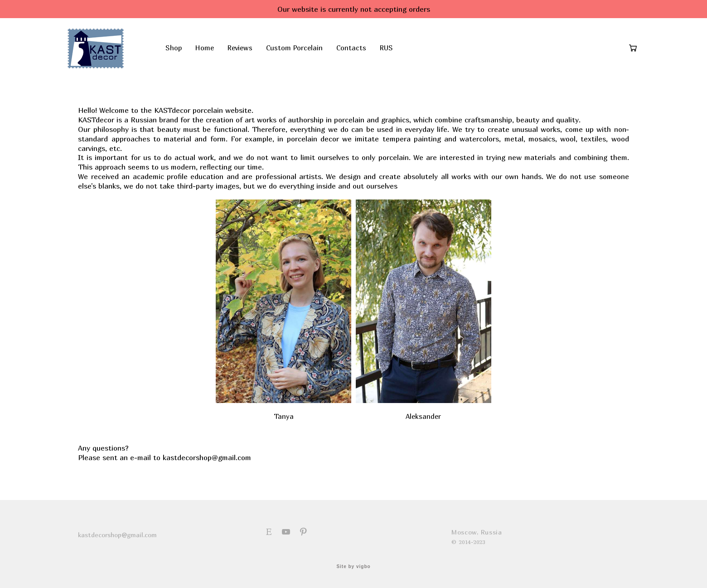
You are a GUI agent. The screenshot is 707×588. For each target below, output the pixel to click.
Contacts (363, 53)
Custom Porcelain (306, 53)
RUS (398, 53)
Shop (185, 53)
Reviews (251, 53)
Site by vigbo (353, 567)
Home (216, 53)
